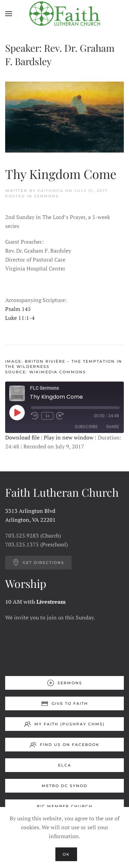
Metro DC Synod (64, 786)
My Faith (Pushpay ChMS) (64, 724)
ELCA (65, 765)
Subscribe (86, 427)
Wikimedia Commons (58, 372)
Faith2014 (50, 191)
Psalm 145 (18, 309)
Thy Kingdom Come (61, 174)
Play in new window (69, 437)
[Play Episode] (17, 412)
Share (112, 427)
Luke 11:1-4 (20, 318)
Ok (66, 854)
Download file (22, 437)
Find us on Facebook (64, 745)
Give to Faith (65, 703)
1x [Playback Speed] (47, 416)
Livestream (51, 602)
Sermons (46, 196)
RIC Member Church (65, 806)
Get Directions (38, 563)
